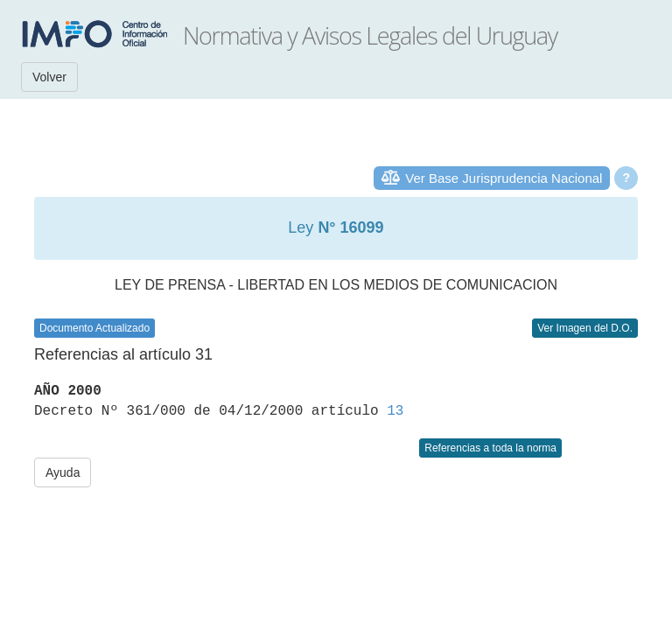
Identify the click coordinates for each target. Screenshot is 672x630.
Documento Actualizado (94, 328)
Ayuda (63, 472)
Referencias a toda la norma (490, 448)
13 (395, 411)
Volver (49, 77)
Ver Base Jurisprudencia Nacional (504, 178)
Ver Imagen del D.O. (585, 328)
